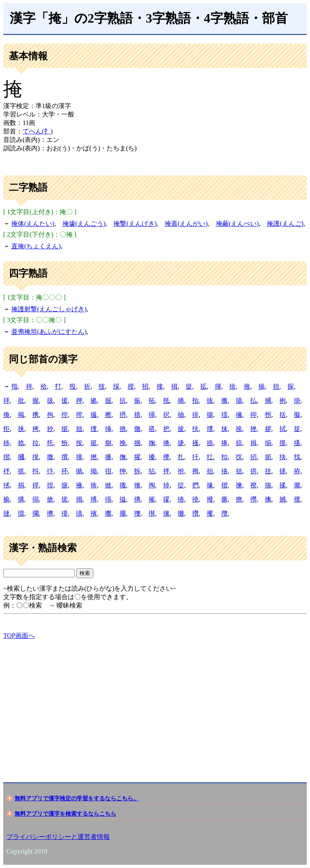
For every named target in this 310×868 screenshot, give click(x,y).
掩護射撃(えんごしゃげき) (49, 309)
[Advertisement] (155, 704)
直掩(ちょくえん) (36, 246)
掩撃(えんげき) (135, 224)
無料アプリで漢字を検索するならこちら (65, 814)
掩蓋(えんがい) (186, 224)
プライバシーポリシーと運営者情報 (58, 837)
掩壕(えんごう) (84, 224)
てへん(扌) (38, 131)
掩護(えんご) (285, 224)
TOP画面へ (19, 636)
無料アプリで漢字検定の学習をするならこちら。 (77, 798)
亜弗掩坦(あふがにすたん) (49, 332)
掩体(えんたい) (33, 224)
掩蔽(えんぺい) (238, 224)
